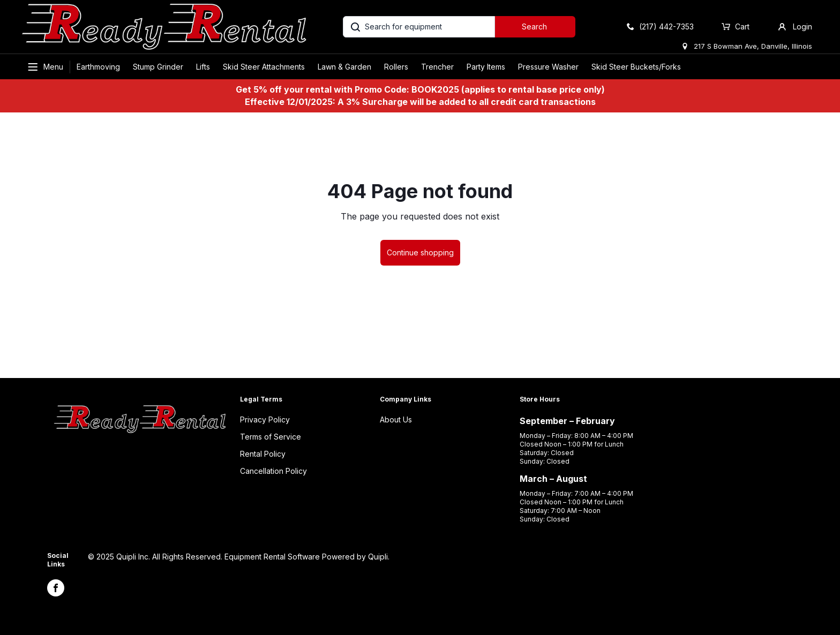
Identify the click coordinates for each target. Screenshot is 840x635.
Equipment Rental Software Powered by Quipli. (307, 557)
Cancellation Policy (273, 471)
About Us (396, 419)
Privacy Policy (265, 419)
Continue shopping (420, 252)
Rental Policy (263, 454)
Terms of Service (271, 437)
